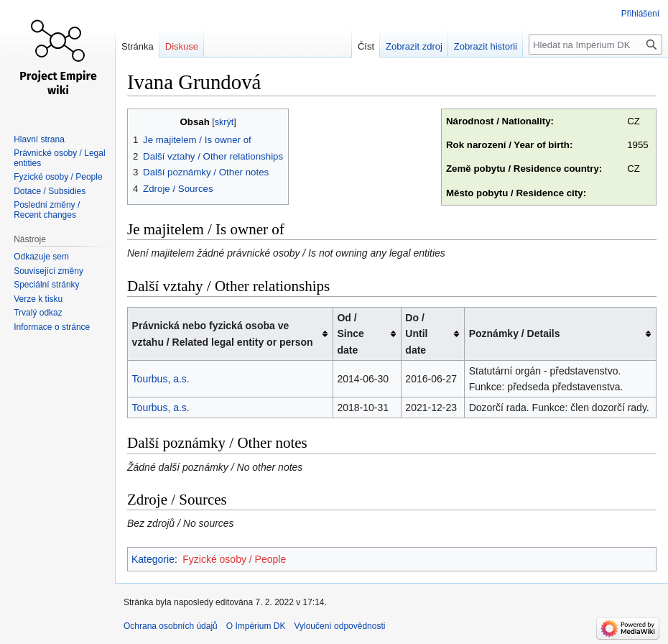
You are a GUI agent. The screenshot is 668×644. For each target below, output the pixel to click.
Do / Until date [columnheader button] (416, 334)
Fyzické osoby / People (234, 559)
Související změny (48, 271)
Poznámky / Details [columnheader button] (515, 333)
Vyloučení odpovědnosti (339, 626)
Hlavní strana (39, 139)
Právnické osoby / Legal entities (59, 158)
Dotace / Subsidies (50, 191)
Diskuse (182, 46)
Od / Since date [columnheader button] (350, 334)
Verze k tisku (38, 299)
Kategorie (153, 559)
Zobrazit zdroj (414, 46)
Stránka (138, 46)
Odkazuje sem (41, 257)
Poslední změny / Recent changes (47, 210)
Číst (366, 46)
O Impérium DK (256, 626)
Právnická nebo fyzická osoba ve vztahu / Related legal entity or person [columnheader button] (223, 333)
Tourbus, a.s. (161, 379)
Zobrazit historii (486, 46)
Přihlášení (640, 14)
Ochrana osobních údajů (171, 626)
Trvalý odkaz (38, 313)
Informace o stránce (52, 327)
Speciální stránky (46, 285)
